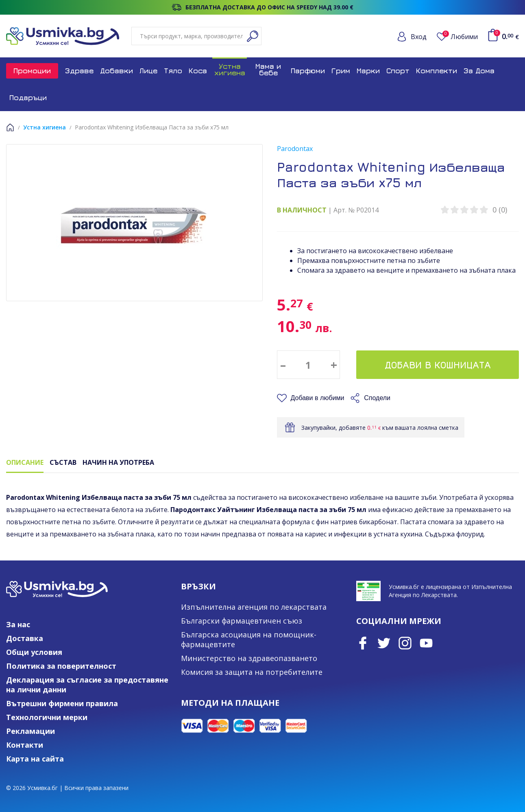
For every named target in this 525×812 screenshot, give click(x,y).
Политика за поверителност (61, 666)
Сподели (377, 398)
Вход (419, 37)
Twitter (384, 643)
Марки (368, 71)
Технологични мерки (47, 717)
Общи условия (34, 652)
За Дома (479, 71)
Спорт (398, 71)
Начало (10, 127)
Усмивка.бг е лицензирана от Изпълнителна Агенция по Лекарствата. (450, 591)
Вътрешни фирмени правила (62, 703)
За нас (18, 624)
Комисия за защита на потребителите (252, 672)
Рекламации (30, 731)
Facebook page (363, 643)
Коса (198, 71)
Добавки (117, 71)
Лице (148, 71)
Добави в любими (318, 398)
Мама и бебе (268, 69)
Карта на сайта (35, 759)
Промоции (32, 71)
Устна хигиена (230, 69)
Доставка (25, 638)
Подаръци (28, 97)
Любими (460, 36)
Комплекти (437, 71)
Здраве (79, 71)
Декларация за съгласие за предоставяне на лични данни (87, 685)
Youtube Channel (426, 643)
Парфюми (308, 71)
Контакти (25, 745)
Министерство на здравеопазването (249, 658)
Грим (341, 71)
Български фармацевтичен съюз (242, 621)
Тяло (173, 71)
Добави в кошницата (438, 365)
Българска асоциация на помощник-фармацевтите (249, 639)
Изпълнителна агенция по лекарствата (254, 607)
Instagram (405, 643)
